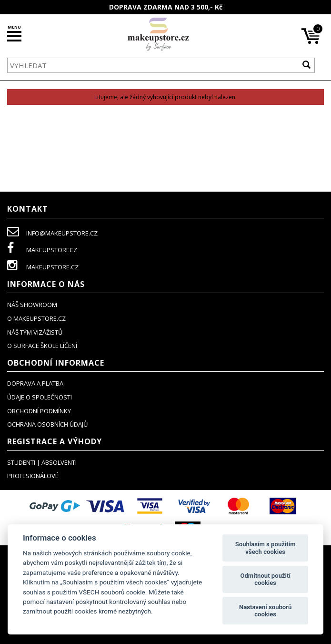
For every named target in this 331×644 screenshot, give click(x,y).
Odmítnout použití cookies (265, 579)
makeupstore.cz (43, 267)
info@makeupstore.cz (52, 233)
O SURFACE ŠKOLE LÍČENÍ (42, 346)
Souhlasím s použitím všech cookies (266, 548)
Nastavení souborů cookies (265, 611)
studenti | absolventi (42, 462)
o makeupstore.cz (36, 318)
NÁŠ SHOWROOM (32, 305)
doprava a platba (35, 383)
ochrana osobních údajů (47, 424)
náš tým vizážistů (35, 332)
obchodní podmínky (39, 411)
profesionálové (33, 476)
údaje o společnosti (40, 397)
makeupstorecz (42, 250)
